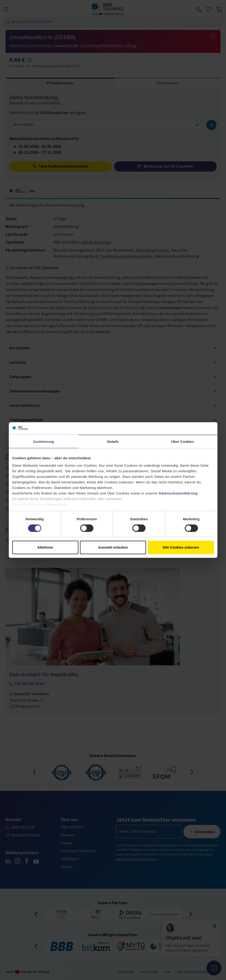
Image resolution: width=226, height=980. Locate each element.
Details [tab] (113, 442)
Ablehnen (45, 547)
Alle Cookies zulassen (181, 547)
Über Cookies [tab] (183, 442)
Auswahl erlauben (113, 547)
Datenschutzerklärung (178, 493)
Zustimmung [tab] (43, 442)
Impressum (56, 504)
